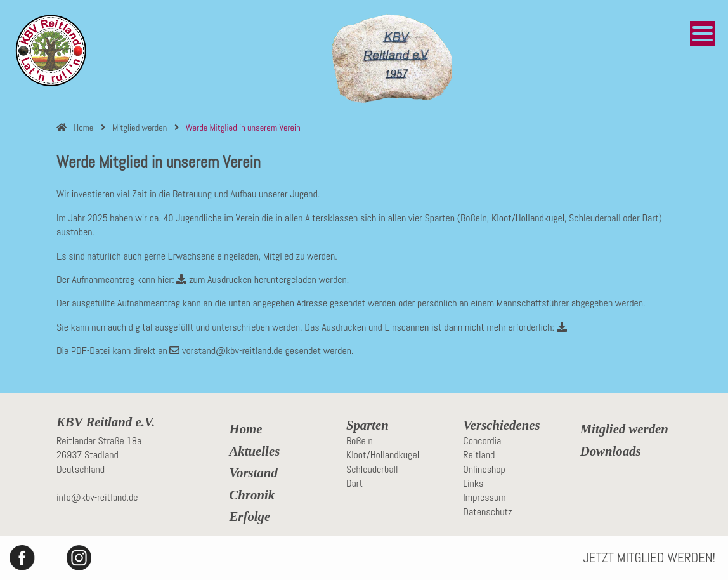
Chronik (252, 495)
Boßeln (360, 441)
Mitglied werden (624, 429)
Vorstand (254, 473)
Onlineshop (484, 469)
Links (473, 483)
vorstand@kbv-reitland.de (226, 351)
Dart (354, 483)
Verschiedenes (501, 425)
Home (246, 429)
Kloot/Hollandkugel (383, 455)
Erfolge (250, 517)
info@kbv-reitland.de (97, 497)
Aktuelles (255, 451)
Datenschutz (487, 512)
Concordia (482, 441)
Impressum (484, 497)
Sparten (367, 425)
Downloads (611, 451)
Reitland (479, 455)
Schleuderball (372, 469)
